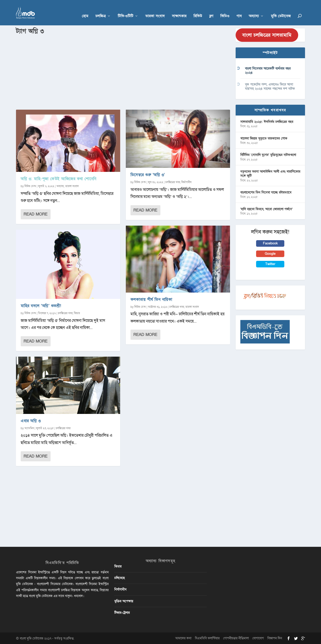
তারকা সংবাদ (155, 10)
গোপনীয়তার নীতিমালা (236, 638)
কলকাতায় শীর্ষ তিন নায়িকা (151, 299)
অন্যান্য (254, 10)
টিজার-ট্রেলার (122, 612)
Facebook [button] (270, 243)
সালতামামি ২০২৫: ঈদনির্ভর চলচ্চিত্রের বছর (267, 121)
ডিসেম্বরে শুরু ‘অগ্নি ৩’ (148, 175)
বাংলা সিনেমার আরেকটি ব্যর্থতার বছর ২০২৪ (268, 70)
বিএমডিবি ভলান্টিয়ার (207, 638)
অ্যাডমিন (29, 428)
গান (239, 10)
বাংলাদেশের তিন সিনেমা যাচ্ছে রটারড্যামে (266, 192)
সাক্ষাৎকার (179, 10)
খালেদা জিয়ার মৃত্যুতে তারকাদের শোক (264, 138)
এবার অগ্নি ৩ (31, 421)
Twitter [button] (270, 264)
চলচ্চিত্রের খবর (65, 313)
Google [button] (270, 253)
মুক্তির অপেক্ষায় (124, 601)
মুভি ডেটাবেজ (281, 10)
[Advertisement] (123, 71)
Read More (36, 214)
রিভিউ (198, 10)
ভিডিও (225, 10)
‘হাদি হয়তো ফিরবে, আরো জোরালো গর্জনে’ (266, 209)
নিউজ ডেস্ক (30, 186)
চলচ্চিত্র (101, 10)
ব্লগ (211, 10)
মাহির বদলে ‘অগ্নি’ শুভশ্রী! (41, 306)
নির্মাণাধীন (186, 182)
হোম (85, 10)
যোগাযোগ (258, 638)
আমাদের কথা (183, 638)
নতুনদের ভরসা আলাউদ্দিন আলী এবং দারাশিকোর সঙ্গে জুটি (270, 173)
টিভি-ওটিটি (126, 10)
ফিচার (77, 313)
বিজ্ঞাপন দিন (275, 638)
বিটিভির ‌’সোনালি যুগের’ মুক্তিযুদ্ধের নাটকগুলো (268, 155)
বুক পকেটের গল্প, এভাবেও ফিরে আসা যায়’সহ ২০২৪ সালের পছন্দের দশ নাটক (270, 86)
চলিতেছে (120, 578)
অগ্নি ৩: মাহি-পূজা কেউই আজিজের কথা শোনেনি (59, 179)
